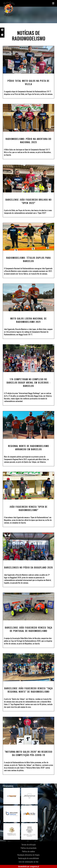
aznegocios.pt (34, 866)
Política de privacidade (29, 848)
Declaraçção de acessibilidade (28, 858)
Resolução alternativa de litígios (28, 855)
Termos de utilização (28, 845)
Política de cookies (28, 851)
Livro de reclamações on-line (28, 862)
